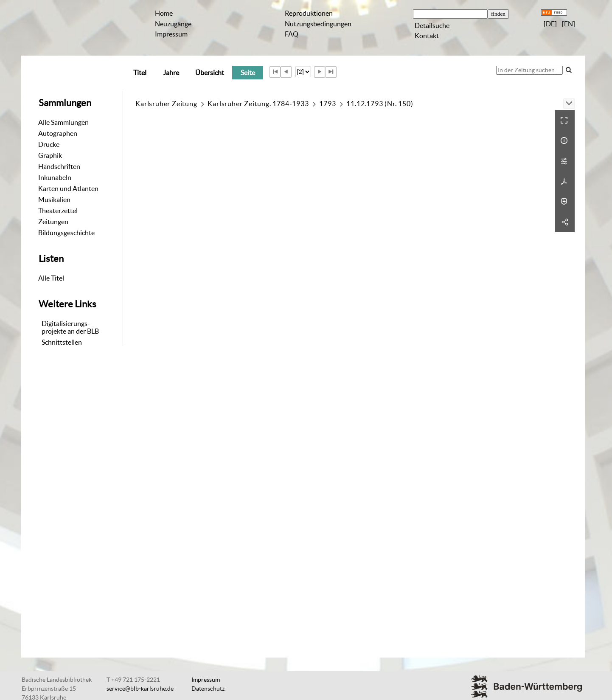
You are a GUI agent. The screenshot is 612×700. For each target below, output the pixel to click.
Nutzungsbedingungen (318, 24)
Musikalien (54, 200)
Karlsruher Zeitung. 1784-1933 (258, 104)
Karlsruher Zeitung (166, 104)
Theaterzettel (58, 211)
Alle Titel (51, 278)
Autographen (58, 133)
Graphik (50, 155)
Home (164, 13)
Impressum (171, 34)
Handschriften (59, 166)
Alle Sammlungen (63, 122)
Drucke (49, 144)
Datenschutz (208, 689)
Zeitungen (53, 222)
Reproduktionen (309, 13)
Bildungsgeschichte (66, 233)
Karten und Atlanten (68, 188)
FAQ (292, 34)
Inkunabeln (55, 177)
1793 (327, 104)
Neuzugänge (173, 24)
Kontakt (427, 36)
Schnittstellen (62, 342)
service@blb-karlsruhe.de (140, 689)
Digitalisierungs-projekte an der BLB (70, 327)
